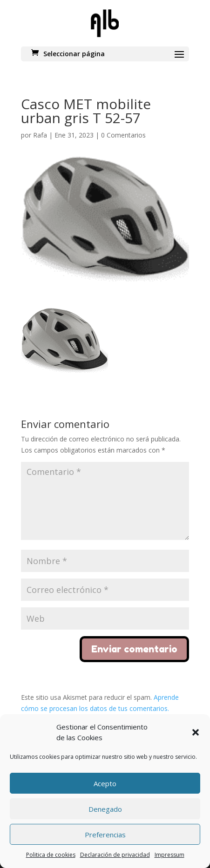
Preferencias (105, 835)
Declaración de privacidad (115, 855)
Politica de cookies (51, 855)
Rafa (40, 135)
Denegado (105, 809)
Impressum (169, 855)
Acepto (105, 783)
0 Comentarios (123, 135)
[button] (196, 732)
